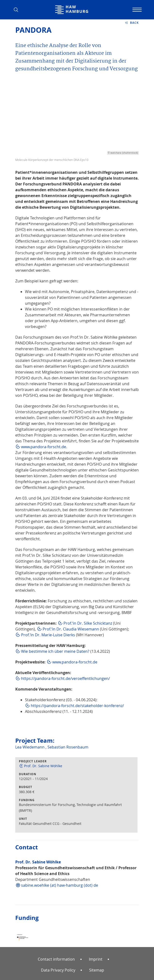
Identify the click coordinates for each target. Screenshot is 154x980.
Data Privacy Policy (58, 970)
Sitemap (97, 970)
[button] (18, 10)
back (134, 23)
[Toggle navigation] (136, 10)
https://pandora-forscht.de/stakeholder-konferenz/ (77, 706)
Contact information (56, 959)
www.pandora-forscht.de (44, 447)
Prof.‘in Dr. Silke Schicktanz (88, 623)
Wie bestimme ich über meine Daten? (55, 651)
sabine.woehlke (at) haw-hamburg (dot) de (60, 885)
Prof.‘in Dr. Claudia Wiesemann (71, 629)
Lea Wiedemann (30, 747)
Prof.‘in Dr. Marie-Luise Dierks (48, 635)
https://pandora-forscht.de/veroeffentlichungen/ (65, 678)
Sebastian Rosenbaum (68, 747)
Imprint (96, 959)
